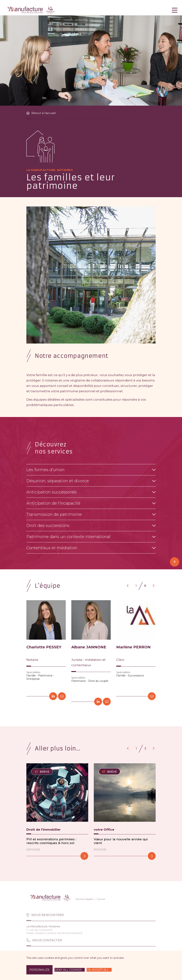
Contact (101, 899)
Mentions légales (84, 899)
